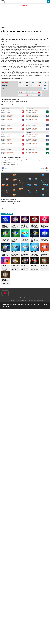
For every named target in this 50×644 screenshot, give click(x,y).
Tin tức (4, 304)
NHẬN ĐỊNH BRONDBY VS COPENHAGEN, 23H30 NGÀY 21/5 (5, 254)
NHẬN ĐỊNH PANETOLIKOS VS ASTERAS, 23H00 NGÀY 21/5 (15, 254)
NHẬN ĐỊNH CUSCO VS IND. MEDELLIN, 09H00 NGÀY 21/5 (25, 267)
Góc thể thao (37, 304)
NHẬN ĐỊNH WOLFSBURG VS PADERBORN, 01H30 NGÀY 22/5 (34, 226)
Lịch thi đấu (21, 304)
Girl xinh (15, 304)
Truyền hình (44, 304)
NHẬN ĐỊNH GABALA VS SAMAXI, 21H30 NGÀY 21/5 (44, 254)
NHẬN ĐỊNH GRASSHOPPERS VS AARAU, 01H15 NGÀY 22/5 (44, 226)
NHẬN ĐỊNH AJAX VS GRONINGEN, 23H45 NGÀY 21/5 (44, 239)
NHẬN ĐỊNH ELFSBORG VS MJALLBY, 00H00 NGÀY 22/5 (34, 240)
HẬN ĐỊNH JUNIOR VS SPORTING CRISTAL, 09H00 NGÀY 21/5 (15, 267)
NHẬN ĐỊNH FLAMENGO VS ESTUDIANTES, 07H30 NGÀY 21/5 (34, 267)
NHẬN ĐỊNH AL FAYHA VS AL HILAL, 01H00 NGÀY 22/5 (14, 240)
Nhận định (3, 27)
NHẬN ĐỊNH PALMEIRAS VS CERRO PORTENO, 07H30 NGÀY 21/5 (5, 281)
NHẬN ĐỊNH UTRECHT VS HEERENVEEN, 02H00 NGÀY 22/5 (5, 226)
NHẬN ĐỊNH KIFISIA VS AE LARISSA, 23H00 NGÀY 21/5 (24, 254)
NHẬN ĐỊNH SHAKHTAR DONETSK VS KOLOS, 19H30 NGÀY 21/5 (4, 268)
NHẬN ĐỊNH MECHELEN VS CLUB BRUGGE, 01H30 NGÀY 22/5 (25, 226)
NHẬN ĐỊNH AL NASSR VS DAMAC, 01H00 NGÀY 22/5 (5, 239)
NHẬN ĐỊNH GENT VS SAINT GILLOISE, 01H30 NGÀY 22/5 (15, 226)
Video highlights (29, 304)
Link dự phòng (25, 5)
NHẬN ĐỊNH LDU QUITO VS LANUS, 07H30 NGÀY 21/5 (44, 267)
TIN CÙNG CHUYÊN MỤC (7, 214)
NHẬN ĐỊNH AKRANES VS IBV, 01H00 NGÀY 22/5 (25, 239)
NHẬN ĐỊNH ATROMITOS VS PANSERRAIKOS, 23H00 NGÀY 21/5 (34, 254)
